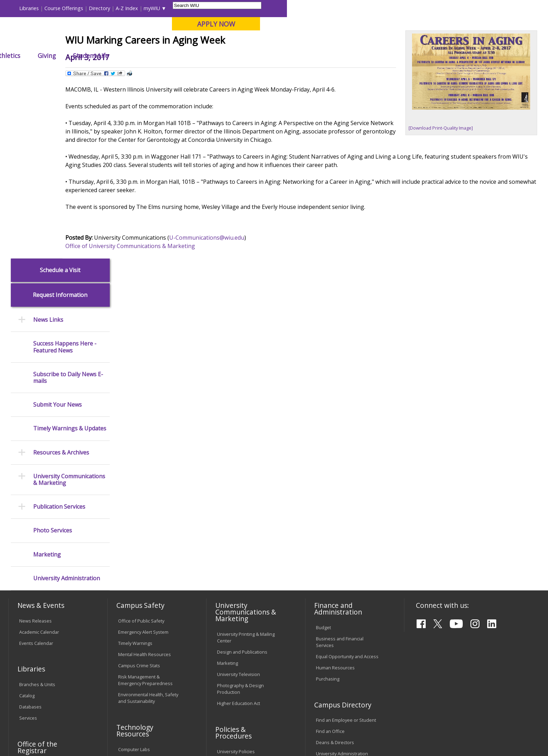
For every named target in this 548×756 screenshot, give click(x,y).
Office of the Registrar (37, 570)
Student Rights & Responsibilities (235, 641)
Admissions (155, 56)
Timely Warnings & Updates (70, 252)
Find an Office (330, 555)
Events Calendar (36, 466)
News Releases (35, 444)
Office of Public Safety (141, 444)
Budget (323, 451)
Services (28, 541)
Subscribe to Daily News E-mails (68, 201)
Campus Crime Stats (139, 489)
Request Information (60, 119)
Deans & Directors (335, 566)
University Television (239, 498)
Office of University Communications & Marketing (180, 306)
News (159, 71)
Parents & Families (32, 8)
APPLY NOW (477, 24)
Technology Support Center (147, 606)
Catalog (27, 519)
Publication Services (59, 330)
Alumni (199, 56)
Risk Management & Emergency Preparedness (145, 503)
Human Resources (335, 491)
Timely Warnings (135, 466)
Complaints (229, 655)
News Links (48, 143)
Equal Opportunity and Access (347, 480)
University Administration (67, 402)
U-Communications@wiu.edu (256, 297)
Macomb (138, 42)
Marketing (47, 378)
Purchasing (328, 502)
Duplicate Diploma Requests (49, 601)
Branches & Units (37, 508)
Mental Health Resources (145, 478)
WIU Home (134, 71)
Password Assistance (140, 595)
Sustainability (120, 699)
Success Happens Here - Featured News (65, 170)
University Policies (236, 575)
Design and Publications (242, 475)
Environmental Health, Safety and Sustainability (148, 521)
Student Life (352, 56)
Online (202, 42)
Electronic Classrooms (141, 584)
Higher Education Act (239, 527)
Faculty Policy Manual (239, 597)
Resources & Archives (61, 276)
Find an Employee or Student (346, 544)
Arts (233, 56)
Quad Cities (171, 42)
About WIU (58, 56)
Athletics (269, 56)
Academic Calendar (39, 455)
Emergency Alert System (143, 455)
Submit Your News (57, 228)
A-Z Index (388, 8)
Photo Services (53, 354)
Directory (360, 8)
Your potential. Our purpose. (81, 42)
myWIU (413, 8)
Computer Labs (134, 573)
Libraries (290, 8)
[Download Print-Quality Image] (441, 179)
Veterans (159, 699)
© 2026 (28, 731)
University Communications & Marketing (69, 303)
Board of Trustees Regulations (249, 586)
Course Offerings (325, 8)
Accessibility (37, 699)
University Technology (141, 617)
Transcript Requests (40, 589)
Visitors (68, 8)
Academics (106, 56)
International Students (108, 8)
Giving (308, 56)
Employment (77, 699)
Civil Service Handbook (241, 626)
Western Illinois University (113, 30)
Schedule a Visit (60, 93)
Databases (30, 530)
